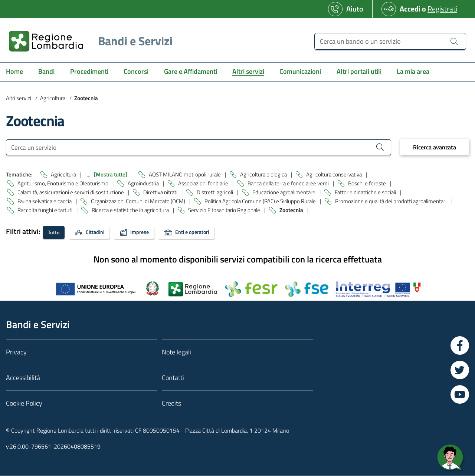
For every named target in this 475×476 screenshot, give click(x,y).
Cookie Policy (24, 404)
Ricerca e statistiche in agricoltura (131, 210)
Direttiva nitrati (161, 193)
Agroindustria (144, 184)
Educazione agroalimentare (284, 193)
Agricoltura (53, 98)
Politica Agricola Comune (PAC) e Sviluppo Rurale (261, 201)
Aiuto (355, 9)
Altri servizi (19, 98)
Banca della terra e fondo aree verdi (289, 184)
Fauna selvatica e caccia (45, 201)
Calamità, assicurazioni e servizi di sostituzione (71, 193)
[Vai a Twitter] (460, 370)
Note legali (176, 352)
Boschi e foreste (368, 184)
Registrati (442, 9)
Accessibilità (23, 378)
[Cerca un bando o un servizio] (390, 41)
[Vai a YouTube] (460, 395)
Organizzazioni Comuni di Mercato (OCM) (139, 201)
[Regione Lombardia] (88, 41)
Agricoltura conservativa (335, 175)
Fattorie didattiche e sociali (366, 193)
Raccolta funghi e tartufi (45, 210)
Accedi (410, 9)
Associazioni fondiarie (204, 184)
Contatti (173, 378)
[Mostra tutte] (111, 175)
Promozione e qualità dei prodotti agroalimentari (391, 201)
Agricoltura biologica (264, 175)
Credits (171, 404)
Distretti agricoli (215, 193)
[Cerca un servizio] (199, 147)
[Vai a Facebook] (460, 346)
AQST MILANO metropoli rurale (185, 175)
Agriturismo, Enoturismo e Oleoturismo (63, 184)
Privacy (16, 352)
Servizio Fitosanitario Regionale (225, 210)
